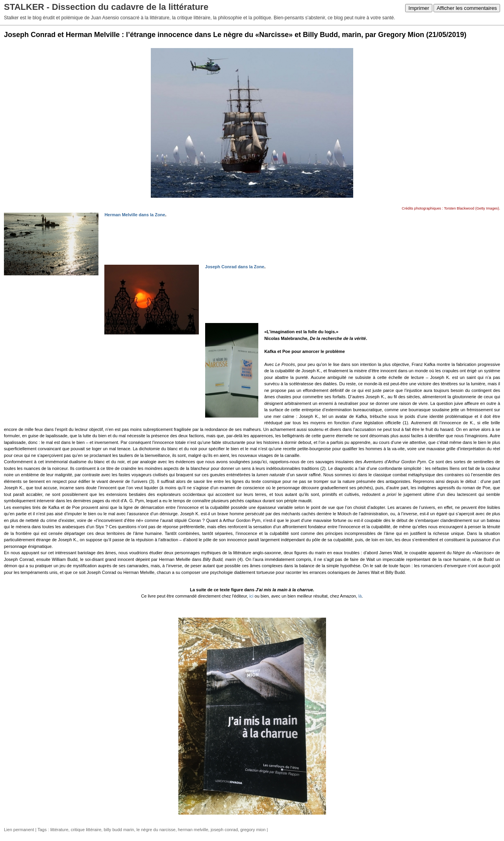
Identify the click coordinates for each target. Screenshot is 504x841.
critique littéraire (86, 830)
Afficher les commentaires (467, 8)
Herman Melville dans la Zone (135, 215)
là (360, 596)
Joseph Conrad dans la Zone (235, 267)
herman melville (193, 830)
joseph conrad (224, 830)
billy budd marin (119, 830)
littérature (59, 830)
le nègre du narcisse (156, 830)
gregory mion (253, 830)
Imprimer (419, 8)
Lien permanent (19, 830)
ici (251, 596)
